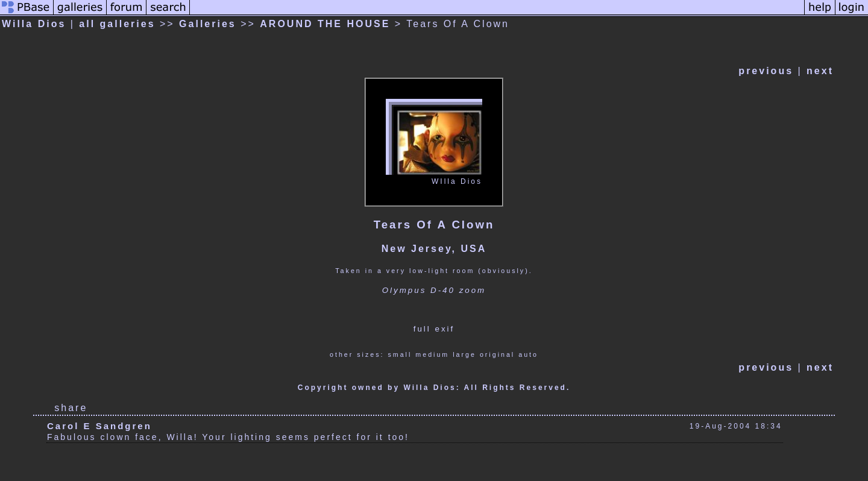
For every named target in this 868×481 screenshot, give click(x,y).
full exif (434, 329)
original (497, 354)
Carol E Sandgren (99, 426)
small (400, 354)
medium (432, 354)
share (71, 408)
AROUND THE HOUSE (325, 24)
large (464, 354)
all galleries (117, 24)
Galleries (208, 24)
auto (528, 354)
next (820, 71)
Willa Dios (34, 24)
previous (766, 71)
